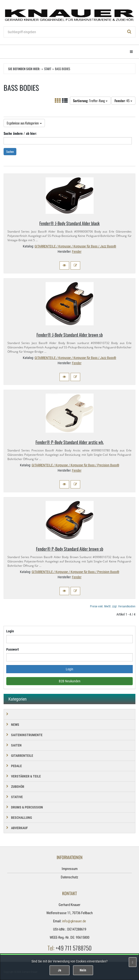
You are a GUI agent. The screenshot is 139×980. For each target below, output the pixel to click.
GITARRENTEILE (22, 756)
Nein (83, 970)
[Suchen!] (129, 32)
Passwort (12, 649)
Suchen (10, 151)
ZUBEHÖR (18, 787)
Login (10, 631)
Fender (77, 252)
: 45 (123, 101)
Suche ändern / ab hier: (20, 133)
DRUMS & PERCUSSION (27, 807)
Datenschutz (69, 877)
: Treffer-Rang (90, 101)
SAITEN (16, 745)
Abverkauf (19, 828)
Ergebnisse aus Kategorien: (24, 123)
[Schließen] (133, 962)
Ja (60, 970)
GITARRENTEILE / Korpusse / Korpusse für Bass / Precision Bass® (76, 465)
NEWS (15, 725)
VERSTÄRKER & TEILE (26, 776)
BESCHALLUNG (21, 818)
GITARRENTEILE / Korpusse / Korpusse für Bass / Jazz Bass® (75, 246)
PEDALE (16, 766)
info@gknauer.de (74, 921)
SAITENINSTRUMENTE (27, 735)
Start (48, 69)
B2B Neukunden (70, 681)
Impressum (70, 869)
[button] (64, 265)
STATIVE (17, 797)
